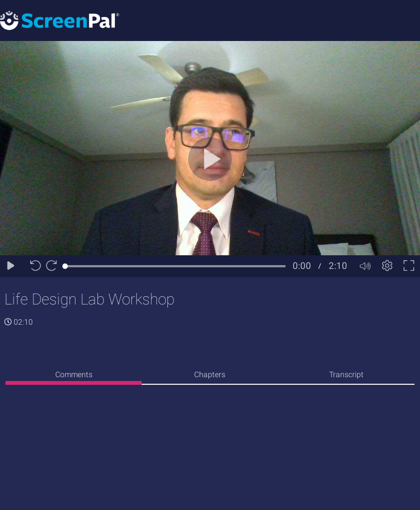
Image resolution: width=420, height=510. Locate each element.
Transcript (346, 374)
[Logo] (60, 20)
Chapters (210, 374)
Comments (74, 374)
